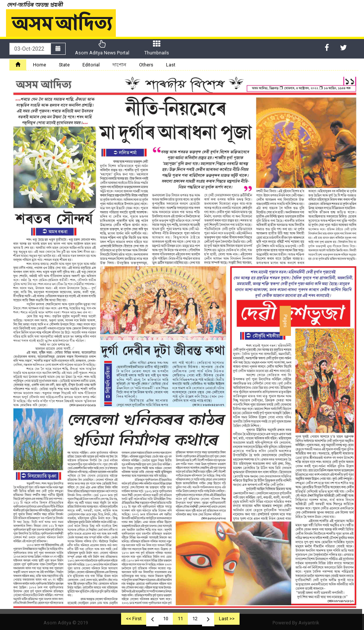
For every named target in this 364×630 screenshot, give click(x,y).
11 (180, 619)
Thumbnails (157, 48)
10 (166, 619)
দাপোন (119, 65)
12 (195, 619)
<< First (134, 619)
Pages (285, 321)
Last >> (227, 619)
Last (171, 65)
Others (146, 65)
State (64, 65)
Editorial (91, 65)
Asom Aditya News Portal (102, 48)
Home (40, 65)
